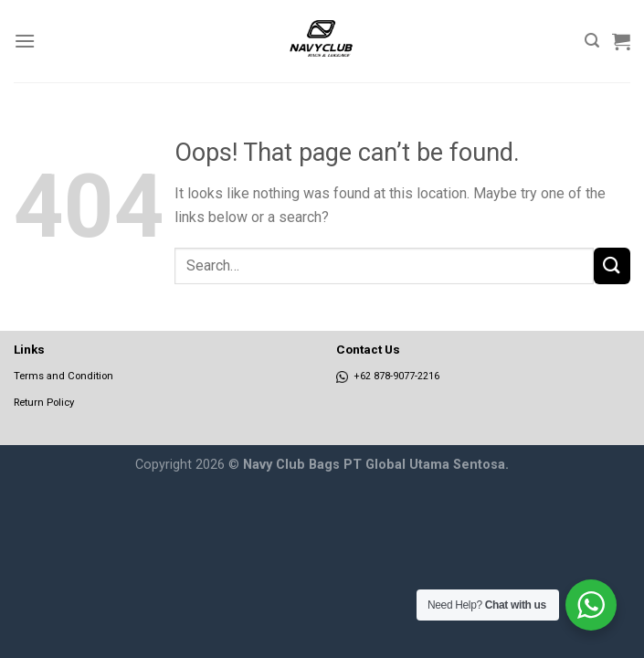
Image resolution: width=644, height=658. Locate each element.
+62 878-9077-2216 (388, 376)
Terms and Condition (63, 376)
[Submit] (612, 265)
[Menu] (25, 41)
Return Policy (44, 402)
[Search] (592, 41)
